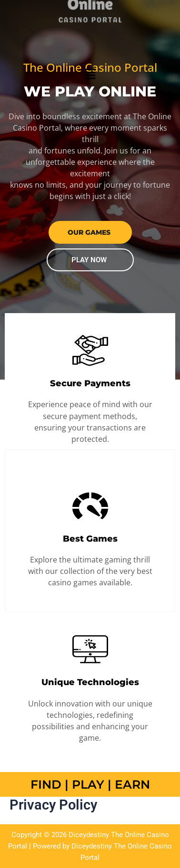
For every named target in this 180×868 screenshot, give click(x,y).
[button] (90, 74)
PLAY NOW (89, 260)
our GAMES (89, 232)
